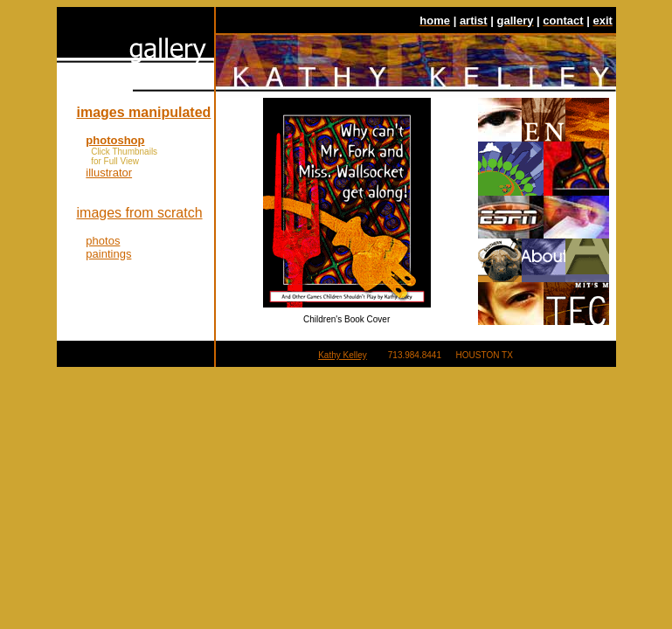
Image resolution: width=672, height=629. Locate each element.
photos (103, 241)
